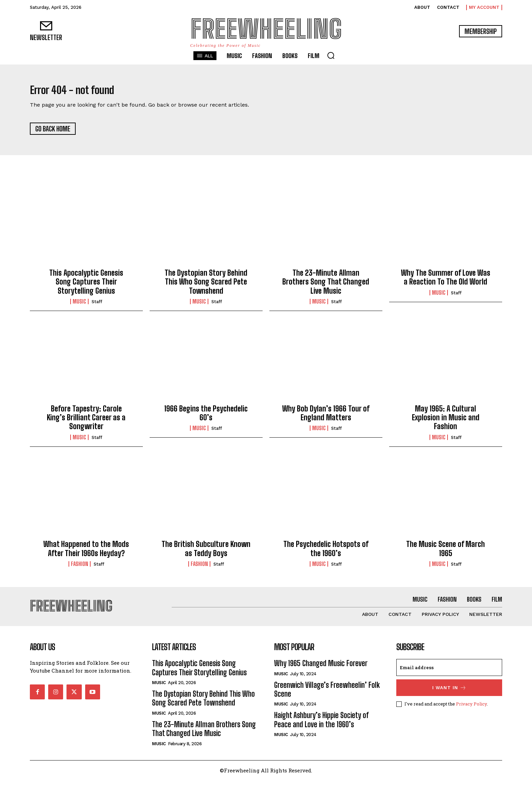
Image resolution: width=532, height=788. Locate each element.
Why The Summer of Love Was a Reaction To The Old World (446, 281)
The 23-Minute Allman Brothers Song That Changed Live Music (326, 286)
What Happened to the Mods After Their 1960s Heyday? (86, 553)
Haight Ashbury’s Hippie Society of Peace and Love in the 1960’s (321, 728)
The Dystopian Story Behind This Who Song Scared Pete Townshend (206, 286)
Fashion (80, 568)
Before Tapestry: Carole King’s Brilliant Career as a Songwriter (86, 421)
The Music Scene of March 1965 (445, 553)
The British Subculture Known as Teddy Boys (206, 553)
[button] (331, 55)
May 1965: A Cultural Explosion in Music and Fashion (446, 421)
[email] (449, 676)
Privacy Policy (471, 712)
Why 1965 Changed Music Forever (321, 671)
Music (79, 306)
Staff (97, 306)
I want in (449, 696)
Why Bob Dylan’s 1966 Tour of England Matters (326, 417)
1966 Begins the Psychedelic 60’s (206, 417)
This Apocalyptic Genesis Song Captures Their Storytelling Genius (86, 286)
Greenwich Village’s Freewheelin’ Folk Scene (327, 697)
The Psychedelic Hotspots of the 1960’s (326, 553)
